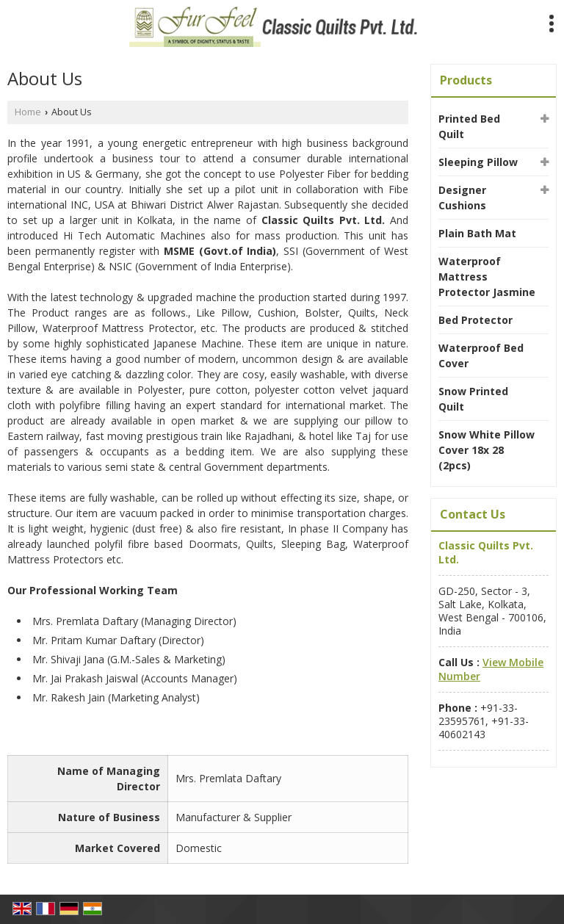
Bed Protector (476, 320)
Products (466, 80)
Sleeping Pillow (478, 162)
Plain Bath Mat (477, 233)
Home (28, 112)
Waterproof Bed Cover (481, 355)
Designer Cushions (462, 198)
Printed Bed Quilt (469, 126)
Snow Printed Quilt (473, 399)
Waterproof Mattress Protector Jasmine (487, 277)
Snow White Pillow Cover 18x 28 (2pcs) (487, 450)
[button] (491, 669)
